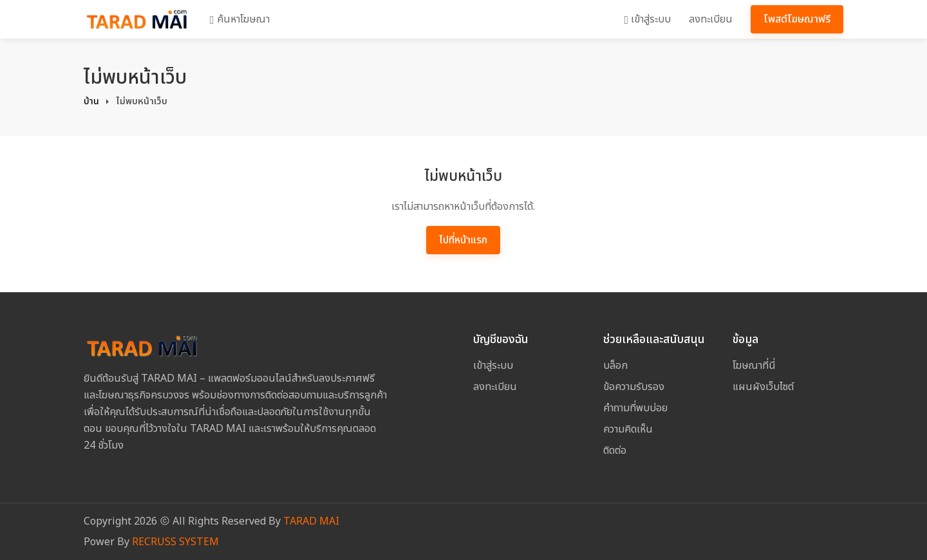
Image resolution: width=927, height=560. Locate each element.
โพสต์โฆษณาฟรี (797, 19)
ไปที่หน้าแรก (463, 240)
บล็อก (615, 366)
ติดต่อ (615, 451)
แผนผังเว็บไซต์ (763, 387)
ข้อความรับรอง (634, 387)
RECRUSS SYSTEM (175, 542)
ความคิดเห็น (628, 429)
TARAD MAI (311, 521)
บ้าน (91, 101)
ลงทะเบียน (711, 19)
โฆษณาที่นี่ (754, 366)
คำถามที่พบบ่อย (635, 408)
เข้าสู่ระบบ (647, 19)
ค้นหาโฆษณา (240, 19)
